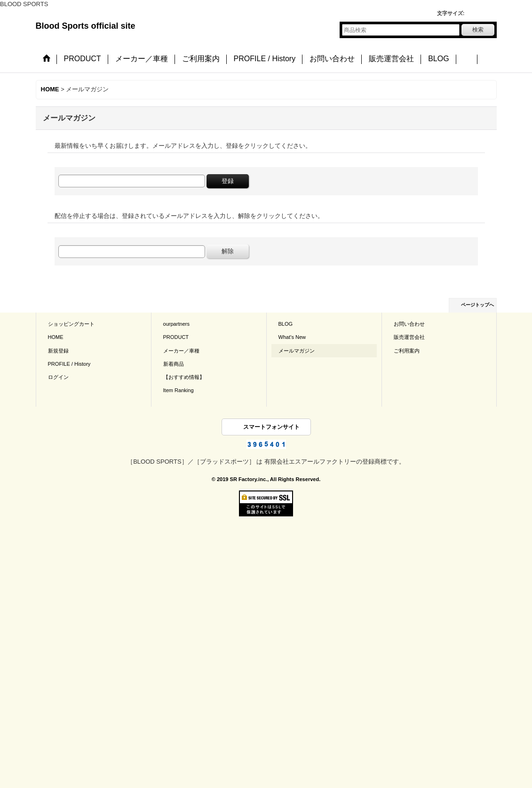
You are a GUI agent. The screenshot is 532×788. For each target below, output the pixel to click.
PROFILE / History (69, 364)
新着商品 (174, 364)
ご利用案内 (407, 351)
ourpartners (177, 324)
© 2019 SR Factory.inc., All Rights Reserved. (266, 479)
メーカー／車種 (181, 351)
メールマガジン (297, 351)
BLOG (286, 324)
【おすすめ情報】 (184, 377)
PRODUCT (176, 337)
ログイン (58, 377)
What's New (292, 337)
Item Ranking (179, 390)
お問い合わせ (409, 324)
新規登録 (58, 351)
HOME (56, 337)
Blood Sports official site (86, 26)
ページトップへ (477, 305)
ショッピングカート (71, 324)
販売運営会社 (409, 337)
